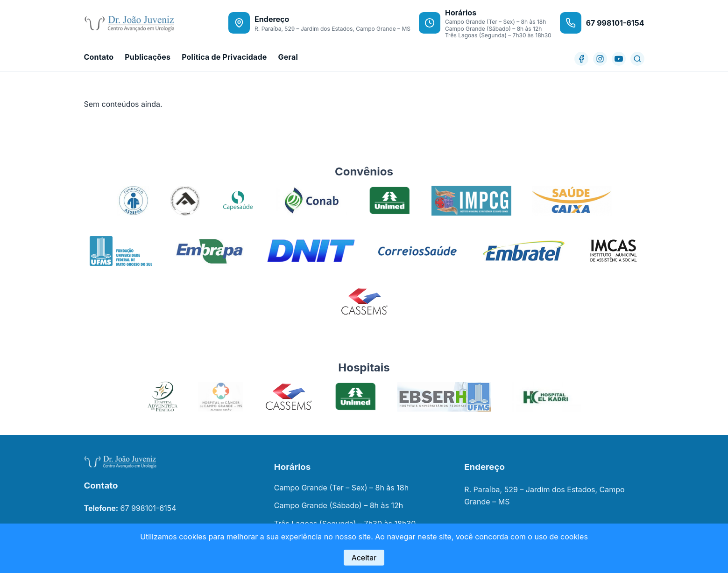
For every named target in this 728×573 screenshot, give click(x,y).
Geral (288, 57)
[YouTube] (619, 59)
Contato (99, 57)
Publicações (148, 57)
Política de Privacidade (224, 57)
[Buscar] (637, 59)
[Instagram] (600, 59)
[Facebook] (581, 59)
